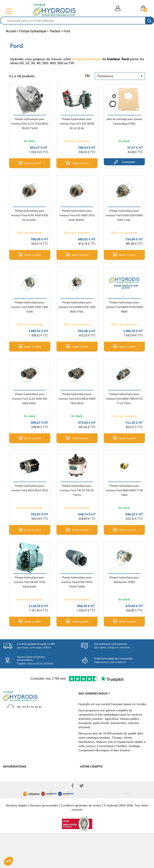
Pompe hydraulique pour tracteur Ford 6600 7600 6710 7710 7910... (124, 399)
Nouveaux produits (15, 799)
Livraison (8, 777)
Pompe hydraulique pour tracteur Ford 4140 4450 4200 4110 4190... (30, 215)
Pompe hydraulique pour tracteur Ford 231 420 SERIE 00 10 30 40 (77, 124)
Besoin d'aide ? (12, 808)
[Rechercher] (73, 21)
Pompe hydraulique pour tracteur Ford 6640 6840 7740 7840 (124, 490)
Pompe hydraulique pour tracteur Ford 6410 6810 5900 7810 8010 (77, 399)
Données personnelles (44, 841)
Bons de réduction (91, 799)
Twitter (81, 821)
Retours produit (89, 782)
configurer (124, 162)
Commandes (88, 786)
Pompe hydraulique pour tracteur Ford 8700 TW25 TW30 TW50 (77, 582)
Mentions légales (17, 841)
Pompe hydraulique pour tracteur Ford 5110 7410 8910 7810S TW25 (30, 124)
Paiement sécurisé (14, 782)
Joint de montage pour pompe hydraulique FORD (124, 121)
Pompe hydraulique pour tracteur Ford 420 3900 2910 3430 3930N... (77, 215)
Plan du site (10, 804)
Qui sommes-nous (14, 791)
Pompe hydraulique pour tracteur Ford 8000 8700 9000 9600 (124, 307)
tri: (87, 76)
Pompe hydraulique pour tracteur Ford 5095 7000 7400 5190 (30, 307)
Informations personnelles (95, 777)
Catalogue (9, 786)
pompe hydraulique (87, 59)
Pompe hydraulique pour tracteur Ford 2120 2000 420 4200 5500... (30, 399)
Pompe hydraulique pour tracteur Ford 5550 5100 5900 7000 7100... (124, 215)
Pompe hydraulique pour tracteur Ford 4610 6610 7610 (30, 488)
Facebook (73, 821)
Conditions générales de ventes (81, 841)
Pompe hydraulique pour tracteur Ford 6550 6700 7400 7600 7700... (77, 307)
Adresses (86, 795)
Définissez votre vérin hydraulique (23, 795)
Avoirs (84, 791)
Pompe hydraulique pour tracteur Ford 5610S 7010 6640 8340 (30, 582)
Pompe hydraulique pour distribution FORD (124, 580)
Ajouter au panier (30, 163)
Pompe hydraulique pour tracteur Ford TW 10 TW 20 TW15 (77, 490)
